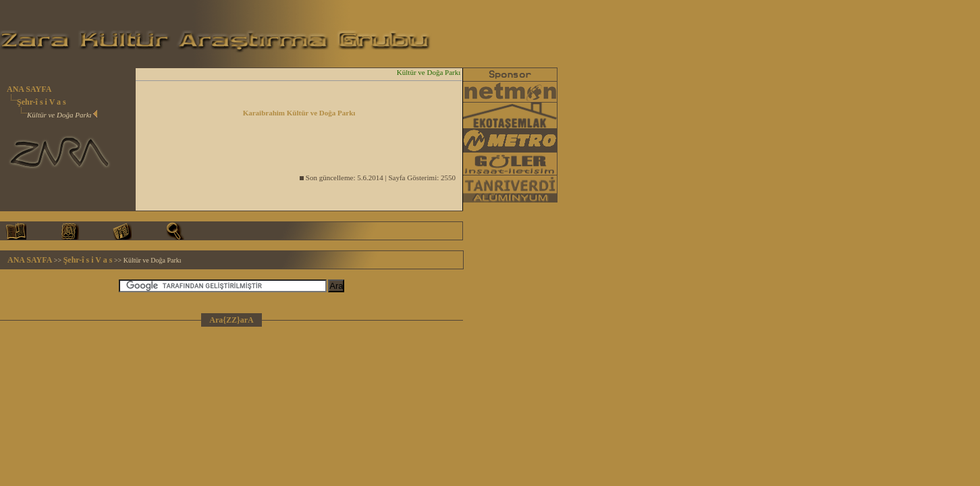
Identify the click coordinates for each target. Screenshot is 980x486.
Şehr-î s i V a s (42, 102)
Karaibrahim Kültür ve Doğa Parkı (299, 113)
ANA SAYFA (29, 89)
